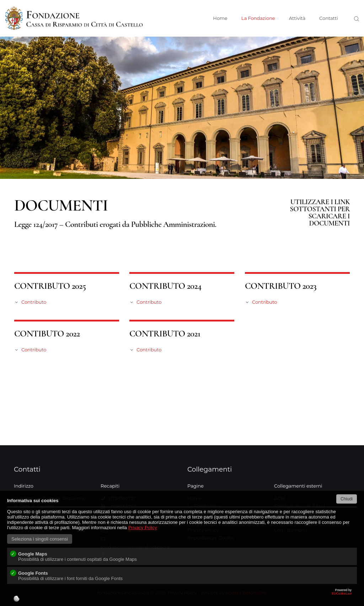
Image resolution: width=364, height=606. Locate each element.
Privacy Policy (143, 528)
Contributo (34, 302)
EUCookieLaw (182, 597)
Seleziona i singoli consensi (40, 539)
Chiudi (347, 499)
